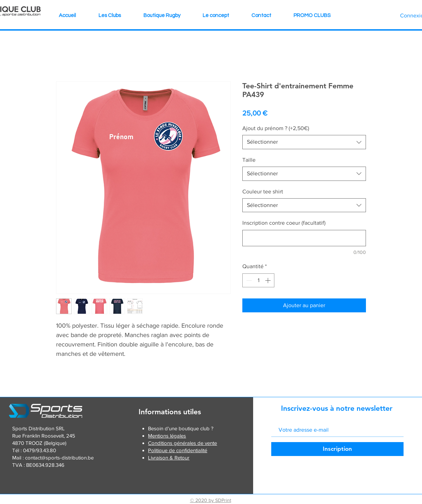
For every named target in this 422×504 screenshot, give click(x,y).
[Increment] (268, 280)
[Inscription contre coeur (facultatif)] (304, 238)
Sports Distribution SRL (38, 428)
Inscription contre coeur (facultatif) (284, 223)
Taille (249, 160)
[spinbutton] (258, 280)
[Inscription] (337, 449)
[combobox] (304, 142)
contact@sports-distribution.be (59, 458)
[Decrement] (248, 280)
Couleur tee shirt (263, 191)
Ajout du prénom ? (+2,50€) (276, 128)
